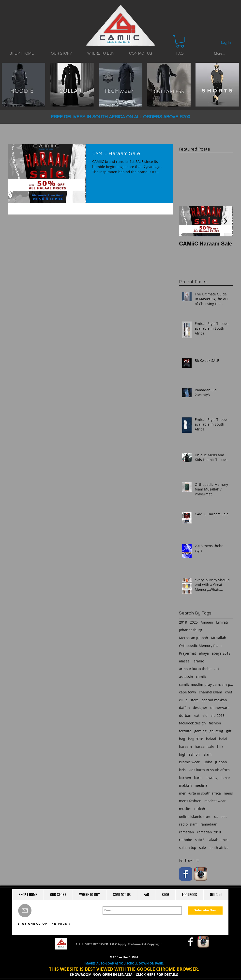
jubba (207, 762)
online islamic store (195, 817)
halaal (211, 739)
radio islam (188, 824)
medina (201, 785)
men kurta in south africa (200, 793)
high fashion (189, 754)
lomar (225, 778)
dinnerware (220, 708)
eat (197, 715)
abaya (204, 653)
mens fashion (190, 801)
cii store (192, 700)
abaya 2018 (221, 653)
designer (200, 708)
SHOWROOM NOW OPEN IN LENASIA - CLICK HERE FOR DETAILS (124, 974)
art (217, 669)
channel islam (211, 692)
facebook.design (192, 723)
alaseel (185, 661)
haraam (185, 746)
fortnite (185, 731)
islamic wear (189, 762)
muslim (185, 809)
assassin (186, 677)
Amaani (207, 622)
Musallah (219, 638)
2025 (194, 622)
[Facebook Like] (173, 942)
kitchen (185, 778)
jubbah (221, 762)
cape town (188, 692)
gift (229, 731)
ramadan (187, 832)
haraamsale (204, 746)
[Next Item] (225, 221)
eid (205, 715)
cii (181, 700)
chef (229, 692)
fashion (215, 723)
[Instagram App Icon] (201, 874)
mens (228, 793)
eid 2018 (218, 715)
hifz (220, 746)
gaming (200, 731)
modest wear (215, 801)
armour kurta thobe (195, 669)
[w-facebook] (190, 942)
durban (185, 715)
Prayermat (188, 653)
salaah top (188, 848)
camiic (201, 677)
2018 (183, 622)
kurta (198, 778)
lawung (212, 778)
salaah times (218, 840)
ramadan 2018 (209, 832)
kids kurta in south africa (209, 770)
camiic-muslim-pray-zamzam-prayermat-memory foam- (206, 684)
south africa (219, 848)
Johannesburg (191, 630)
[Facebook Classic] (186, 874)
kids (182, 770)
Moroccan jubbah (194, 638)
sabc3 (200, 840)
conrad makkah (214, 700)
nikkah (200, 809)
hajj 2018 (196, 739)
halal (223, 739)
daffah (184, 708)
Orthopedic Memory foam (200, 646)
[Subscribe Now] (205, 911)
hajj (182, 739)
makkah (185, 785)
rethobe (186, 840)
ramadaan (209, 824)
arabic (199, 661)
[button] (180, 41)
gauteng (216, 731)
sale (203, 848)
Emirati (222, 622)
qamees (221, 817)
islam (207, 754)
